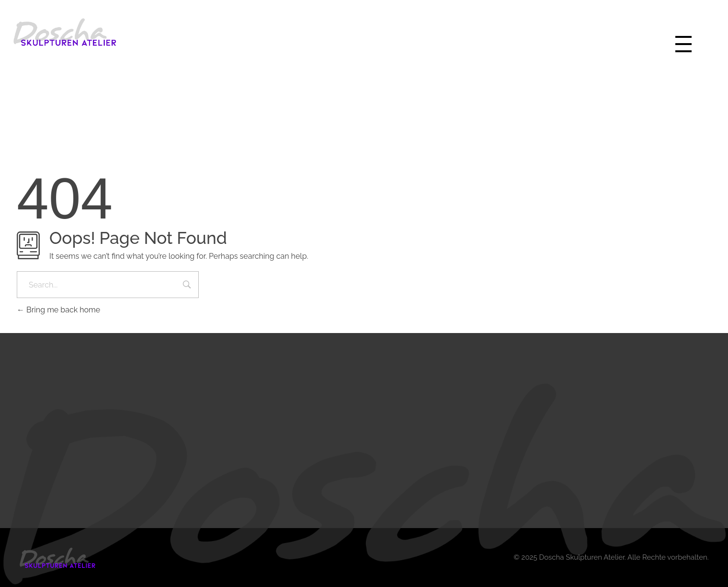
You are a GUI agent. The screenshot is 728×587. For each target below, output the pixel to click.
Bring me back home (58, 310)
